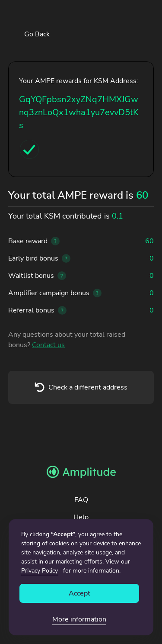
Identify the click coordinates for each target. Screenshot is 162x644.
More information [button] (79, 619)
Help (81, 517)
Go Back (37, 34)
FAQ (81, 500)
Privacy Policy (40, 571)
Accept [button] (79, 593)
